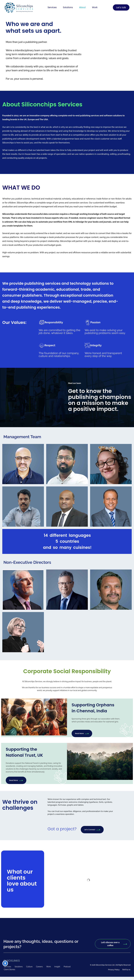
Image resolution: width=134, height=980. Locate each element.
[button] (52, 7)
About (83, 7)
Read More (82, 733)
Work (95, 7)
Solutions (68, 7)
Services (52, 7)
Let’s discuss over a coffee (114, 944)
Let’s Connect (92, 830)
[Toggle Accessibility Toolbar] (5, 963)
